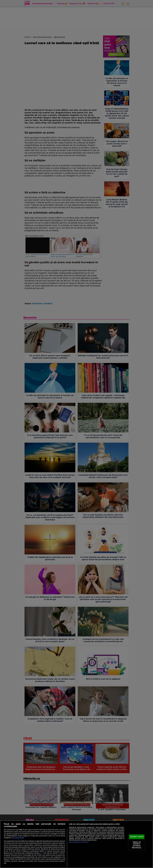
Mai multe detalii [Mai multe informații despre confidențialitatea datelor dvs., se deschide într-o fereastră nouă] (18, 838)
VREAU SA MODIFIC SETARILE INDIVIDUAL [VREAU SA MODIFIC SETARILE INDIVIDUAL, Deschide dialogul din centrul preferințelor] (137, 845)
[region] (76, 844)
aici (41, 853)
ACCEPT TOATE (137, 837)
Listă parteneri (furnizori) (79, 842)
